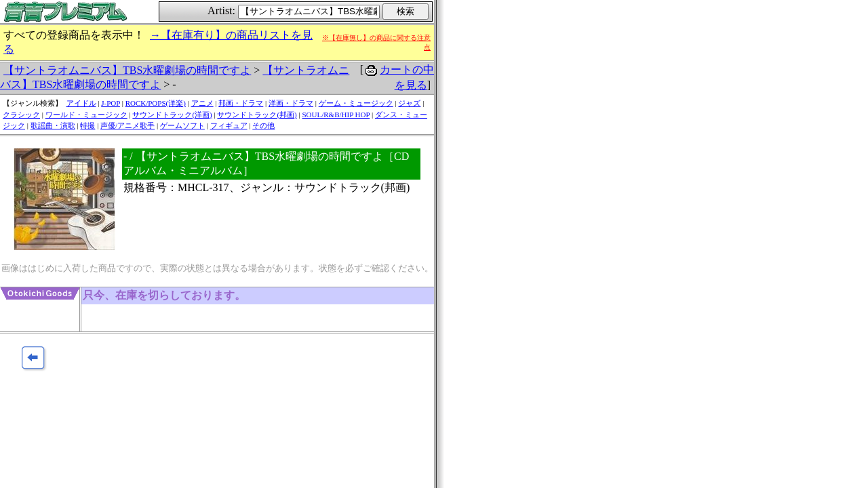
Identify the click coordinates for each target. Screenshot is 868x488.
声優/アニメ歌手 (127, 125)
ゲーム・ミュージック (356, 103)
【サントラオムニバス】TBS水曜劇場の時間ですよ (127, 70)
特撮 (87, 125)
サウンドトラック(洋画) (172, 115)
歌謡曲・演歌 (53, 125)
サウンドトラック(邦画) (257, 115)
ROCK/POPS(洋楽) (156, 103)
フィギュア (229, 125)
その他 (263, 125)
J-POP (111, 103)
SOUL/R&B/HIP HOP (336, 115)
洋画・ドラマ (291, 103)
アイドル (81, 103)
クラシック (21, 115)
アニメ (202, 103)
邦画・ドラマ (241, 103)
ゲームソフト (182, 125)
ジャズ (409, 103)
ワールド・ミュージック (86, 115)
